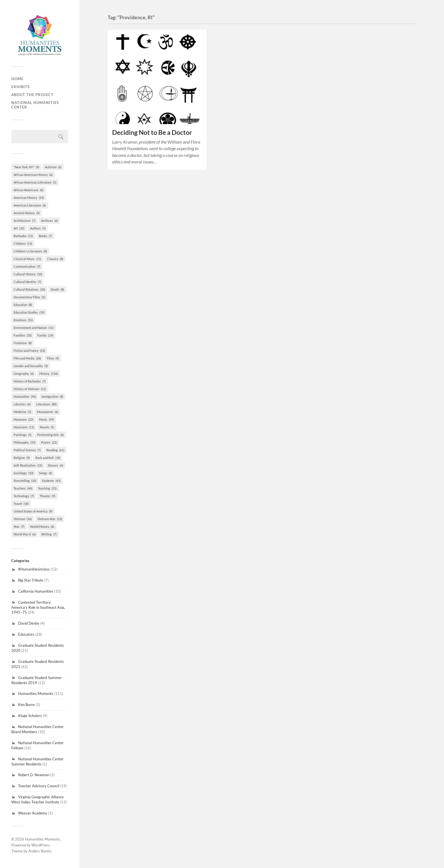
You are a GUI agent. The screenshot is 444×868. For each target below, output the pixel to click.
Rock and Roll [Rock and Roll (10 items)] (48, 458)
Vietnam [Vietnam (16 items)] (23, 519)
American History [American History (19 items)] (29, 198)
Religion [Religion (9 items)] (22, 458)
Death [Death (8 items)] (57, 289)
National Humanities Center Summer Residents (38, 761)
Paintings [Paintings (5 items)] (23, 435)
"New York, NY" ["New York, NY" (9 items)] (26, 167)
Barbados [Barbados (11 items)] (23, 236)
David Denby (29, 623)
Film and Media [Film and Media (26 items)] (27, 358)
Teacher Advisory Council (39, 786)
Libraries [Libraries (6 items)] (22, 404)
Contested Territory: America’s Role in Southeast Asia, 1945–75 (38, 607)
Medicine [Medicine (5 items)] (22, 412)
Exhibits (21, 87)
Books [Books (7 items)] (45, 236)
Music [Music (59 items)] (46, 419)
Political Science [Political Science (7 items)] (27, 450)
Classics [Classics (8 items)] (55, 259)
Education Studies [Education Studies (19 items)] (29, 312)
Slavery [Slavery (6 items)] (55, 465)
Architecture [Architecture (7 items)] (24, 221)
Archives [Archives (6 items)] (49, 221)
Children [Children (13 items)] (23, 243)
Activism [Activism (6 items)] (53, 167)
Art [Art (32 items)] (19, 228)
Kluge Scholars (30, 716)
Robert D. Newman (34, 775)
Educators (26, 634)
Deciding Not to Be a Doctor (152, 132)
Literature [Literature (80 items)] (46, 404)
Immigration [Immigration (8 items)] (52, 396)
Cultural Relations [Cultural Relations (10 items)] (29, 289)
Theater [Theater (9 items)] (47, 496)
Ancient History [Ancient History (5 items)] (27, 213)
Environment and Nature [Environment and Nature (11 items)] (34, 328)
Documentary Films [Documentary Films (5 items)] (29, 297)
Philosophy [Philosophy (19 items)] (24, 442)
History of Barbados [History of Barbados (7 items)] (30, 381)
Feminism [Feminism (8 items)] (23, 343)
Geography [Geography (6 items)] (24, 374)
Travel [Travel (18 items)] (21, 504)
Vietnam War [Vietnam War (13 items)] (50, 519)
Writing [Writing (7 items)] (49, 534)
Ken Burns (26, 705)
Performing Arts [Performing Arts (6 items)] (50, 435)
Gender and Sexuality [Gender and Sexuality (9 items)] (31, 366)
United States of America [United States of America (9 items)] (33, 511)
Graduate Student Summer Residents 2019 (37, 680)
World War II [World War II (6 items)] (25, 534)
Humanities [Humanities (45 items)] (25, 396)
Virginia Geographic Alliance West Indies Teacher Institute (38, 799)
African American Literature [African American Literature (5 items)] (35, 182)
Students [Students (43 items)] (51, 481)
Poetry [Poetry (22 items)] (49, 442)
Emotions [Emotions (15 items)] (23, 320)
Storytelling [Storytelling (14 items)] (25, 481)
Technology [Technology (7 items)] (24, 496)
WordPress (40, 845)
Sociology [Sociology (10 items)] (24, 473)
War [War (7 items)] (19, 526)
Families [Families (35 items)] (23, 335)
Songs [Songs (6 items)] (46, 473)
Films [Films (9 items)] (53, 358)
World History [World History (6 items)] (42, 526)
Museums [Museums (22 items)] (24, 419)
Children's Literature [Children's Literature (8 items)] (30, 251)
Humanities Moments (36, 693)
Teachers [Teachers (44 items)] (23, 488)
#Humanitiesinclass (34, 569)
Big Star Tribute (31, 580)
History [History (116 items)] (49, 374)
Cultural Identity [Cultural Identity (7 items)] (27, 282)
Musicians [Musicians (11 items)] (24, 427)
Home (17, 79)
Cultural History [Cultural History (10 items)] (28, 274)
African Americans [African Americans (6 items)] (28, 190)
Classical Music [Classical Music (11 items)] (27, 259)
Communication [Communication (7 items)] (27, 266)
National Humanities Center (35, 105)
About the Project (32, 95)
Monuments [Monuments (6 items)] (47, 412)
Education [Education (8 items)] (23, 305)
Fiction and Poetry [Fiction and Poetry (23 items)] (29, 351)
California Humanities (36, 591)
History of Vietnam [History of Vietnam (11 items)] (30, 389)
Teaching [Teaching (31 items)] (47, 488)
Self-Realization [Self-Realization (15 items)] (28, 465)
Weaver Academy (33, 813)
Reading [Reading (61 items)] (55, 450)
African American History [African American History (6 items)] (33, 175)
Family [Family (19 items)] (45, 335)
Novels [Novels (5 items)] (47, 427)
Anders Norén (40, 851)
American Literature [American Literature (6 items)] (30, 205)
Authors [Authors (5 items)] (38, 228)
